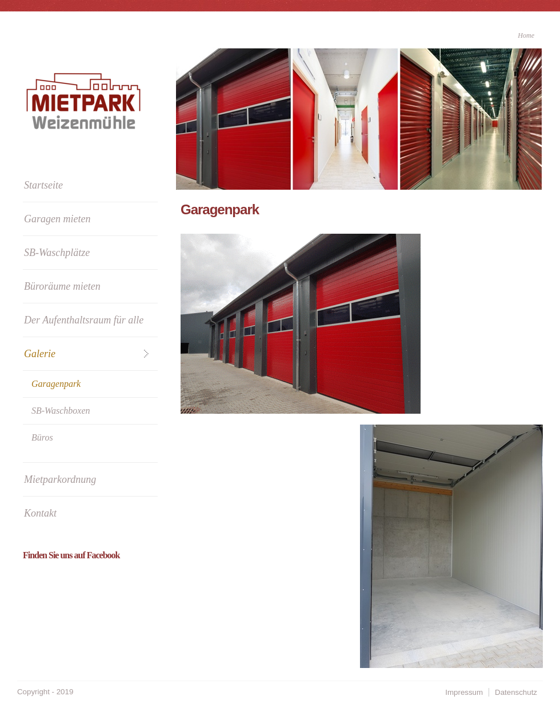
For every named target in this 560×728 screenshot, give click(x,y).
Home (526, 35)
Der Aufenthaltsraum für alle (84, 320)
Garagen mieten (57, 219)
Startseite (43, 185)
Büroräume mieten (62, 286)
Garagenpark (56, 384)
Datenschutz (516, 692)
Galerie (40, 354)
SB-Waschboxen (61, 411)
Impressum (464, 692)
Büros (42, 437)
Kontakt (40, 513)
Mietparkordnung (60, 479)
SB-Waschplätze (57, 253)
